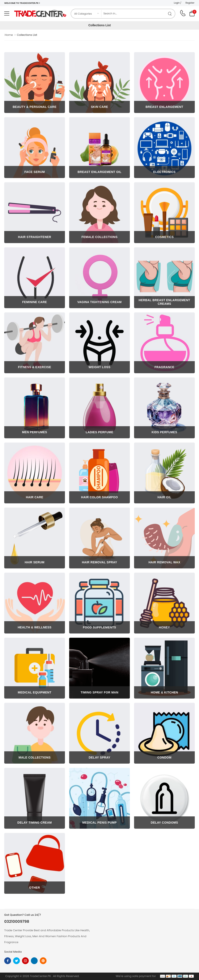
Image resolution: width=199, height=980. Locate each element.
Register (190, 3)
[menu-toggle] (7, 14)
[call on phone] (183, 13)
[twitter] (16, 961)
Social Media (13, 952)
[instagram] (25, 961)
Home (9, 35)
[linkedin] (34, 961)
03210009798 (17, 922)
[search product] (170, 14)
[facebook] (8, 961)
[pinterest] (43, 961)
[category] (86, 14)
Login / (178, 3)
